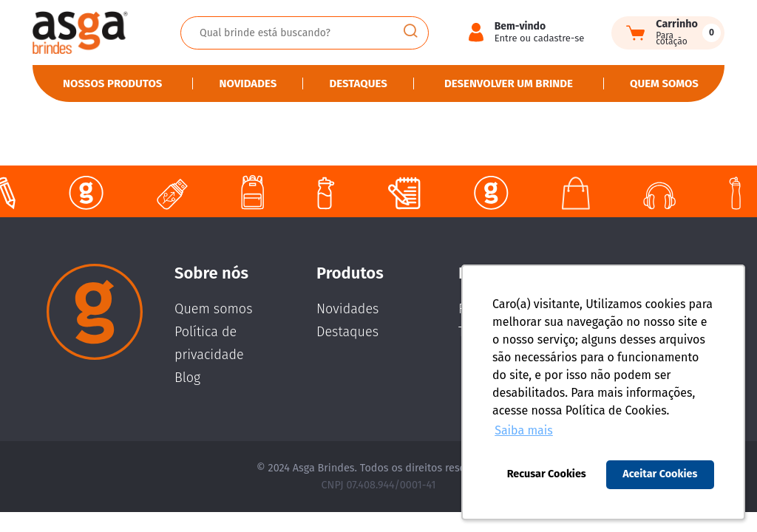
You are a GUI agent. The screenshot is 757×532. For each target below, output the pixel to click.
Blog (187, 378)
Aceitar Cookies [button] (660, 474)
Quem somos (664, 83)
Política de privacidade (209, 343)
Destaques (358, 83)
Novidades (248, 83)
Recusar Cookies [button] (547, 474)
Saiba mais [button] (524, 430)
